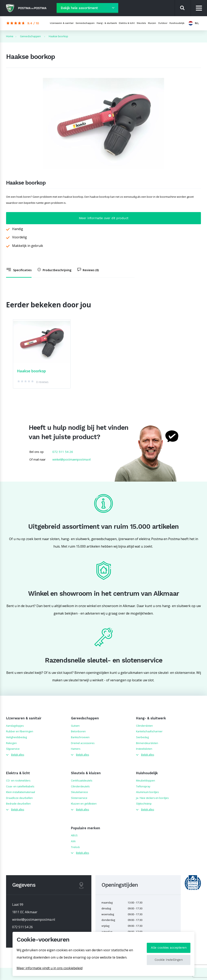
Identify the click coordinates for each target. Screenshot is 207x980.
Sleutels (141, 23)
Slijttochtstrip (144, 804)
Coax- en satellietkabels (20, 786)
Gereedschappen (85, 23)
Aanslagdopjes (15, 726)
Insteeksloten (144, 749)
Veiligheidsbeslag (16, 737)
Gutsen (75, 726)
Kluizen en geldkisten (84, 804)
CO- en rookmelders (18, 781)
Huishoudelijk (177, 23)
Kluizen (152, 23)
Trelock (75, 847)
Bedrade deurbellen (18, 804)
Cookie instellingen (169, 960)
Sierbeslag (142, 737)
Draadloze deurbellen (19, 798)
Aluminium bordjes (147, 792)
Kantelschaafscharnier (149, 731)
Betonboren (78, 731)
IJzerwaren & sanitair (62, 23)
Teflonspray (143, 786)
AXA (73, 841)
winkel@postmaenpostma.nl (71, 459)
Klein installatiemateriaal (21, 792)
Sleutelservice (79, 792)
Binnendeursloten (147, 743)
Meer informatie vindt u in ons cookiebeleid (50, 968)
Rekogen (11, 743)
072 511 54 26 (63, 452)
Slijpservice (13, 749)
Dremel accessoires (83, 743)
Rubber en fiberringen (20, 731)
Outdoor (163, 23)
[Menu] (199, 8)
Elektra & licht (127, 23)
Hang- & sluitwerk (107, 23)
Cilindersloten (144, 726)
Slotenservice (79, 798)
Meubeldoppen (146, 781)
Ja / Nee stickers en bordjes (152, 798)
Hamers (76, 749)
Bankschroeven (80, 737)
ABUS (74, 835)
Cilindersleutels (80, 786)
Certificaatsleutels (82, 781)
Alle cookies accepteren (169, 948)
